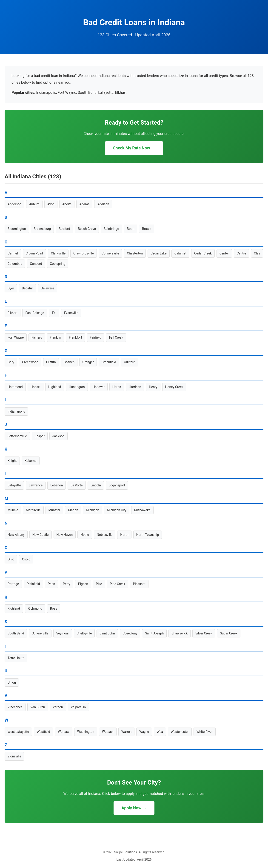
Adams (84, 204)
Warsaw (64, 732)
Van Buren (38, 707)
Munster (54, 510)
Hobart (36, 387)
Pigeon (83, 584)
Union (12, 682)
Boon (131, 229)
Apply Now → (134, 808)
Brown (147, 229)
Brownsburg (42, 229)
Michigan (93, 510)
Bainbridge (111, 229)
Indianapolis (16, 411)
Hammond (15, 387)
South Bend (16, 633)
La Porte (77, 485)
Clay (257, 253)
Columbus (15, 264)
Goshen (69, 362)
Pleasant (139, 584)
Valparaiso (78, 707)
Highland (55, 387)
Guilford (130, 362)
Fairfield (96, 337)
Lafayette (14, 485)
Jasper (40, 436)
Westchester (180, 732)
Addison (103, 204)
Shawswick (180, 633)
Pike (99, 584)
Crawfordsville (84, 253)
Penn (51, 584)
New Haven (65, 535)
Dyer (11, 288)
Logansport (117, 485)
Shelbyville (84, 633)
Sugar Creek (229, 633)
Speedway (130, 633)
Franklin (56, 337)
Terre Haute (16, 658)
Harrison (135, 387)
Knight (12, 461)
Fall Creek (116, 337)
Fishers (37, 337)
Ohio (11, 559)
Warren (126, 732)
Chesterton (135, 253)
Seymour (63, 633)
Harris (117, 387)
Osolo (26, 559)
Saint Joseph (154, 633)
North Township (148, 535)
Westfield (43, 732)
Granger (88, 362)
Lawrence (36, 485)
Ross (54, 608)
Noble (85, 535)
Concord (36, 264)
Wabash (108, 732)
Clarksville (58, 253)
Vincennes (15, 707)
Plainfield (33, 584)
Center (224, 253)
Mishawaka (142, 510)
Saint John (107, 633)
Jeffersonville (17, 436)
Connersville (110, 253)
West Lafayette (18, 732)
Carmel (13, 253)
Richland (14, 608)
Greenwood (30, 362)
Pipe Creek (118, 584)
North (124, 535)
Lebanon (57, 485)
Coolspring (58, 264)
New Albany (16, 535)
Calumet (180, 253)
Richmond (35, 608)
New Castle (41, 535)
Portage (13, 584)
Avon (51, 204)
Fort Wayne (16, 337)
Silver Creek (204, 633)
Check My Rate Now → (134, 148)
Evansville (71, 313)
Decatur (27, 288)
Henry (153, 387)
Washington (86, 732)
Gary (11, 362)
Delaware (48, 288)
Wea (160, 732)
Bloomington (17, 229)
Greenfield (109, 362)
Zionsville (14, 756)
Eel (54, 313)
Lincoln (96, 485)
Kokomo (31, 461)
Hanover (99, 387)
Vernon (58, 707)
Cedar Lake (159, 253)
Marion (73, 510)
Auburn (34, 204)
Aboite (67, 204)
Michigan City (117, 510)
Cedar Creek (203, 253)
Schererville (40, 633)
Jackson (58, 436)
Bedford (64, 229)
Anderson (14, 204)
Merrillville (33, 510)
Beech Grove (87, 229)
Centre (241, 253)
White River (205, 732)
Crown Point (34, 253)
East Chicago (35, 313)
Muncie (13, 510)
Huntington (77, 387)
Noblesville (105, 535)
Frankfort (76, 337)
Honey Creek (174, 387)
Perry (66, 584)
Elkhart (13, 313)
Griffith (51, 362)
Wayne (144, 732)
